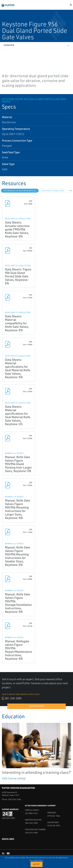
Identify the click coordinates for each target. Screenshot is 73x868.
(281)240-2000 (14, 799)
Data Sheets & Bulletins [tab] (53, 191)
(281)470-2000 (31, 833)
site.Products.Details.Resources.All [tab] (20, 191)
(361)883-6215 (31, 813)
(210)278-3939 (54, 826)
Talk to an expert (36, 706)
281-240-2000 (12, 698)
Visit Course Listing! (14, 778)
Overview (9, 45)
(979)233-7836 (54, 816)
